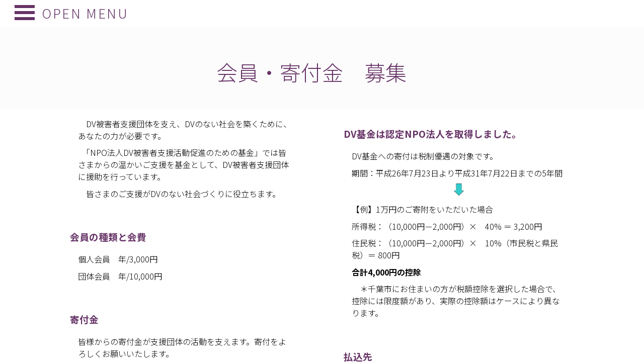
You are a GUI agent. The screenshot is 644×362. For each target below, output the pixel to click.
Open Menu (78, 13)
